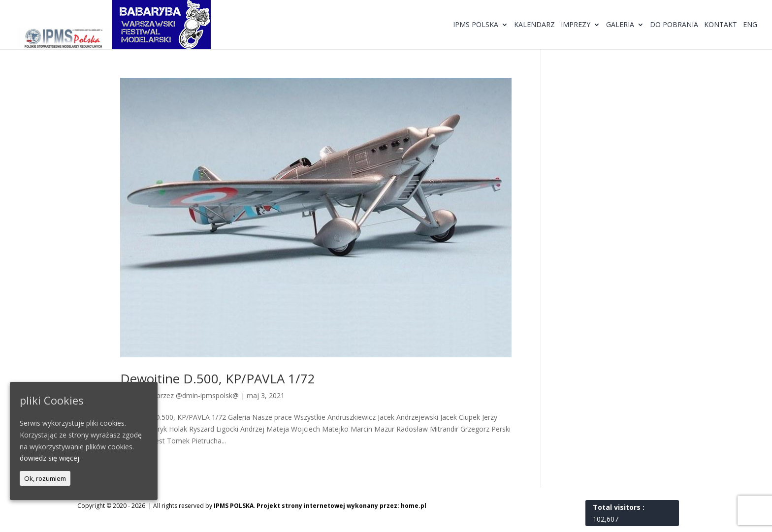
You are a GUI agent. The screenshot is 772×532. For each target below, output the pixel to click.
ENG (750, 25)
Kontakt (721, 25)
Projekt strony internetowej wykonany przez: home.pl (341, 506)
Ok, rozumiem (45, 478)
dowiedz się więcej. (50, 458)
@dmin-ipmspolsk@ (207, 395)
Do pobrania (674, 25)
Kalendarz (534, 25)
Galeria (620, 25)
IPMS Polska (476, 25)
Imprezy (576, 25)
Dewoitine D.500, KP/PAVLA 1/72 (218, 378)
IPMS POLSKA (234, 506)
